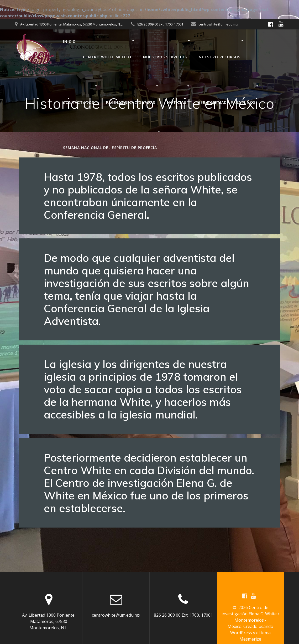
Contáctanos (79, 102)
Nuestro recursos (220, 57)
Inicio (69, 41)
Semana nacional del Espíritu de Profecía (110, 148)
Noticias (177, 102)
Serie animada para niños (227, 102)
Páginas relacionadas (131, 102)
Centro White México (107, 57)
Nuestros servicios (165, 57)
